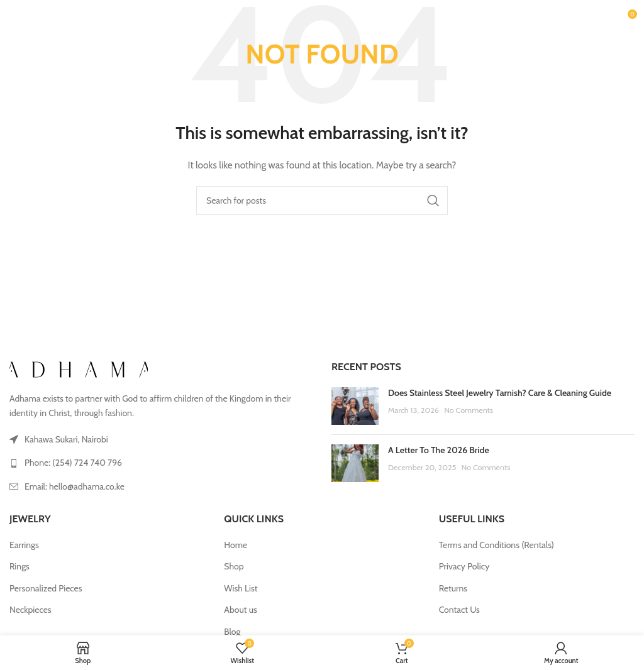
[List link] (161, 463)
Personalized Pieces (46, 588)
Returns (453, 588)
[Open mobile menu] (31, 19)
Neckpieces (31, 610)
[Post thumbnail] (355, 406)
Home (236, 545)
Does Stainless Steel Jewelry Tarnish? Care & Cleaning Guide (500, 393)
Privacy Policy (464, 566)
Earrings (24, 545)
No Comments (469, 410)
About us (240, 610)
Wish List (241, 588)
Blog (232, 632)
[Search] (322, 200)
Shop (234, 566)
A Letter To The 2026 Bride (439, 450)
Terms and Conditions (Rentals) (497, 545)
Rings (19, 566)
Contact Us (459, 610)
